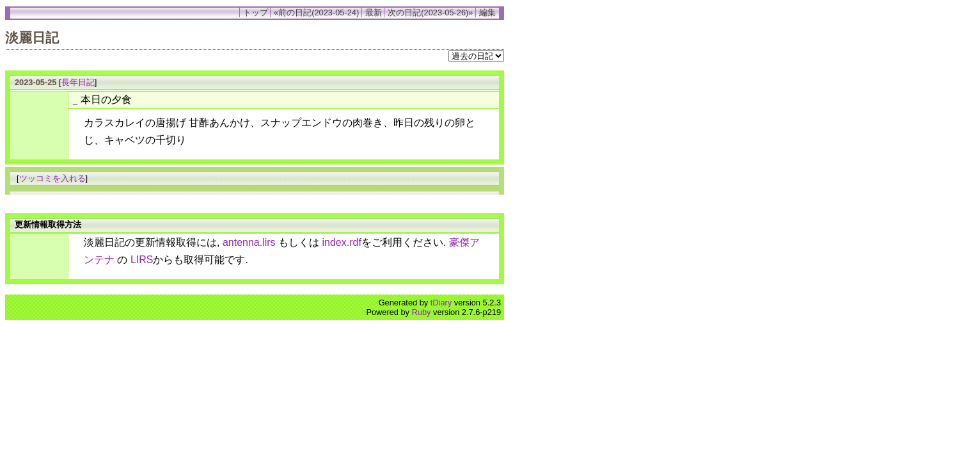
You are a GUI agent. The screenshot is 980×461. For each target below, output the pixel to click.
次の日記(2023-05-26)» (430, 12)
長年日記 (78, 82)
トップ (256, 12)
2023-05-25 (36, 82)
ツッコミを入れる (52, 178)
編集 (487, 12)
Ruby (422, 312)
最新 (374, 12)
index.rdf (342, 242)
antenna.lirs (249, 242)
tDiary (441, 303)
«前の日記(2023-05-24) (316, 12)
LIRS (142, 260)
